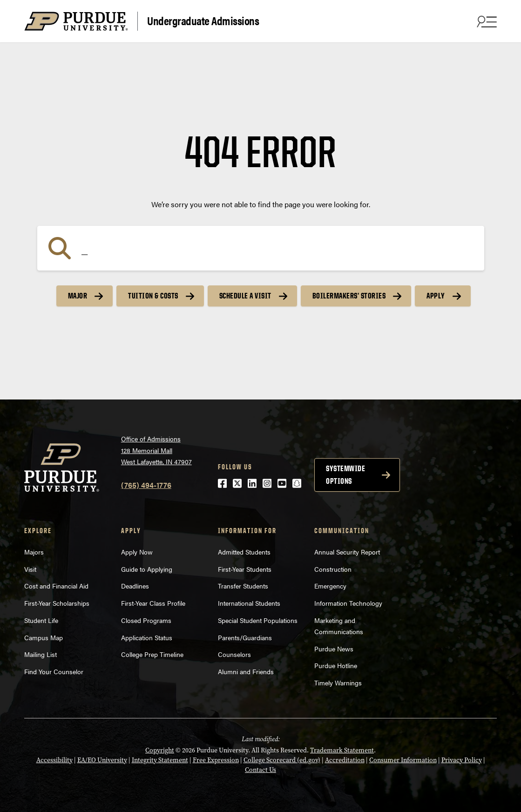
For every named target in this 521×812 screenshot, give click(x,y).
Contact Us (260, 770)
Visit (30, 569)
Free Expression (216, 760)
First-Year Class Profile (153, 603)
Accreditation (345, 760)
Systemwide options (345, 475)
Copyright (160, 750)
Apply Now (137, 552)
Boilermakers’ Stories (349, 296)
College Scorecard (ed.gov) (282, 760)
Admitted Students (244, 552)
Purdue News (334, 649)
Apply (436, 296)
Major (78, 296)
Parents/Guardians (245, 637)
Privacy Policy (462, 760)
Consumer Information (403, 760)
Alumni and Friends (246, 671)
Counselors (234, 654)
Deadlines (135, 586)
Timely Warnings (338, 683)
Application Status (147, 637)
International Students (249, 603)
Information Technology (348, 603)
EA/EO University (102, 760)
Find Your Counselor (54, 671)
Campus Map (44, 637)
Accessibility (54, 760)
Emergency (330, 586)
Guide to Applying (147, 569)
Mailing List (41, 654)
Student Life (41, 620)
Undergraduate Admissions (203, 20)
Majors (34, 552)
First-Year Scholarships (57, 603)
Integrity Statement (160, 760)
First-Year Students (245, 569)
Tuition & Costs (153, 296)
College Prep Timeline (152, 654)
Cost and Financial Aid (56, 586)
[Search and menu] (486, 21)
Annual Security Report (347, 552)
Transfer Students (243, 586)
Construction (333, 569)
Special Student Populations (258, 620)
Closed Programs (146, 620)
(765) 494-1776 (146, 485)
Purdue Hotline (336, 665)
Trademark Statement (342, 750)
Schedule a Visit (245, 296)
